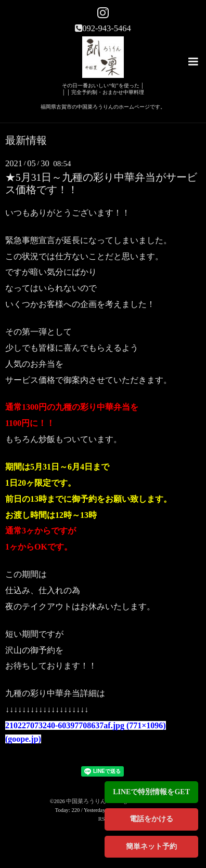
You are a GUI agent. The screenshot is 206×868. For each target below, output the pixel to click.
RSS (103, 819)
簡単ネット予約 (151, 846)
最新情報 (26, 141)
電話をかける (151, 819)
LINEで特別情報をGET (151, 792)
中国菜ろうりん (87, 801)
